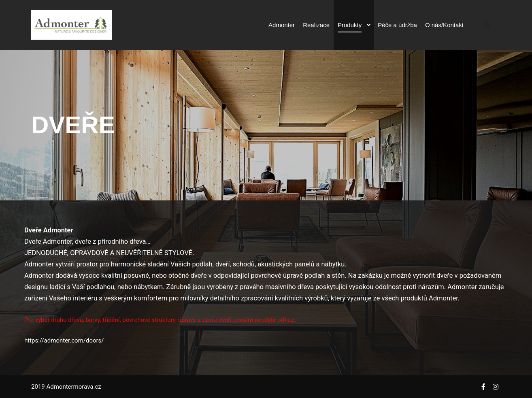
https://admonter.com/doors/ (64, 341)
